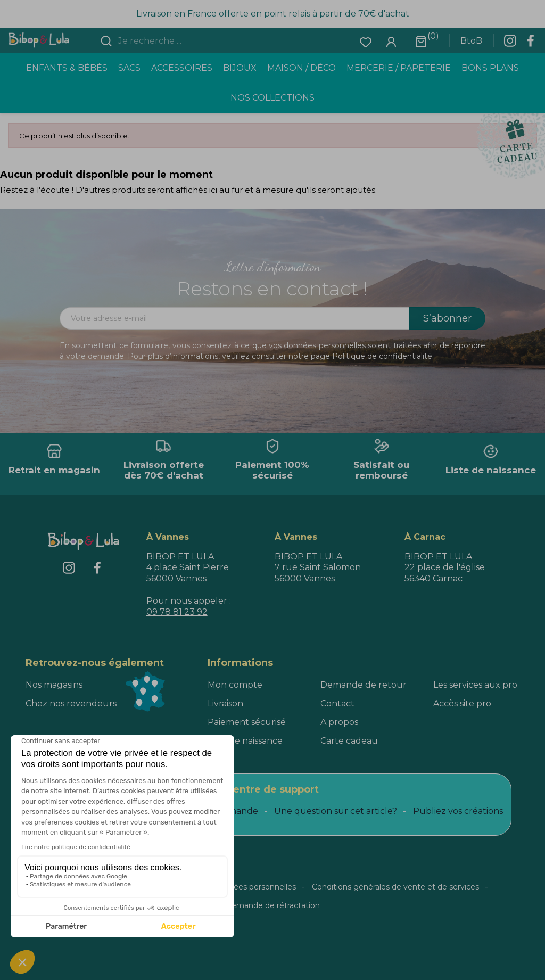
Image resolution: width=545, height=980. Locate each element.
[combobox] (179, 41)
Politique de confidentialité (382, 356)
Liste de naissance (245, 741)
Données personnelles (254, 887)
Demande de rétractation (272, 905)
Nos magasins (54, 685)
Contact (337, 703)
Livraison (225, 703)
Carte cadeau (349, 741)
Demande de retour (364, 685)
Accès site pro (462, 703)
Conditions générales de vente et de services (395, 887)
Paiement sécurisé (247, 722)
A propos (339, 722)
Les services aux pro (475, 685)
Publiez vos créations (458, 811)
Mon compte (235, 685)
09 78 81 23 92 (177, 612)
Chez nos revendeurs (71, 703)
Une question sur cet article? (336, 811)
